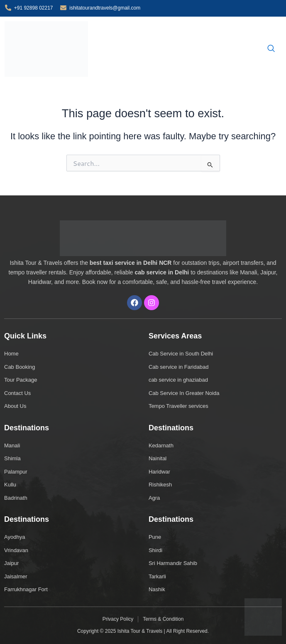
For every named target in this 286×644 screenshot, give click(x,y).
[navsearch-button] (271, 49)
